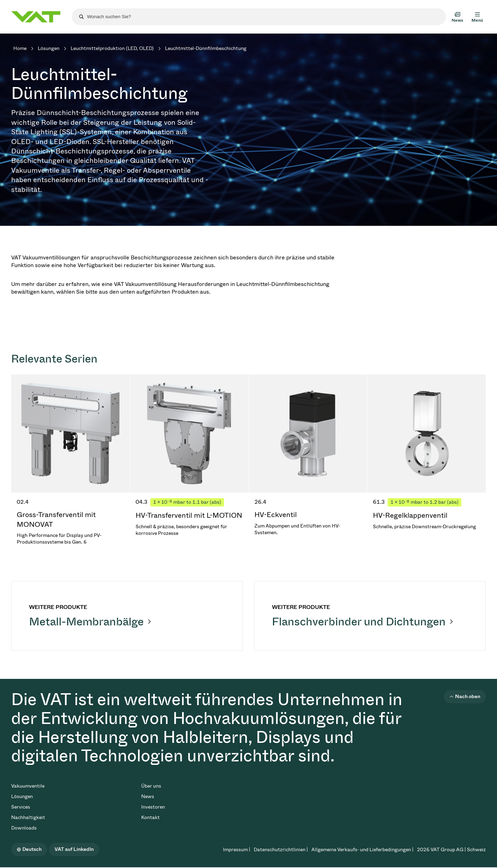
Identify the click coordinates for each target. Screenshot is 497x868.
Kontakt (150, 817)
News (148, 797)
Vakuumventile (28, 786)
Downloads (24, 828)
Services (21, 807)
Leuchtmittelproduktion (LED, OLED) (112, 48)
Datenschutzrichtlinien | (281, 850)
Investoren (153, 807)
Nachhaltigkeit (28, 817)
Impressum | (237, 850)
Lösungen (49, 48)
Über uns (151, 786)
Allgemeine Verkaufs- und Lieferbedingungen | (362, 850)
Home (20, 48)
